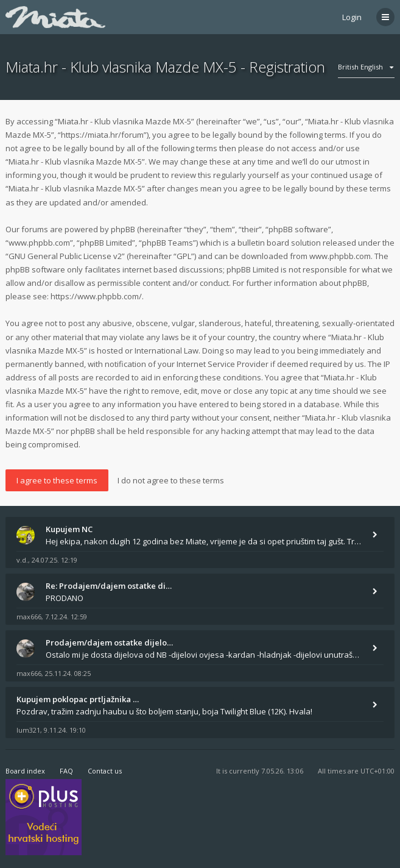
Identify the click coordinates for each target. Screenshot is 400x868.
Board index (25, 771)
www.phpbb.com (340, 256)
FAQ (66, 771)
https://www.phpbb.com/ (96, 296)
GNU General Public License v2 (65, 256)
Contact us (105, 771)
